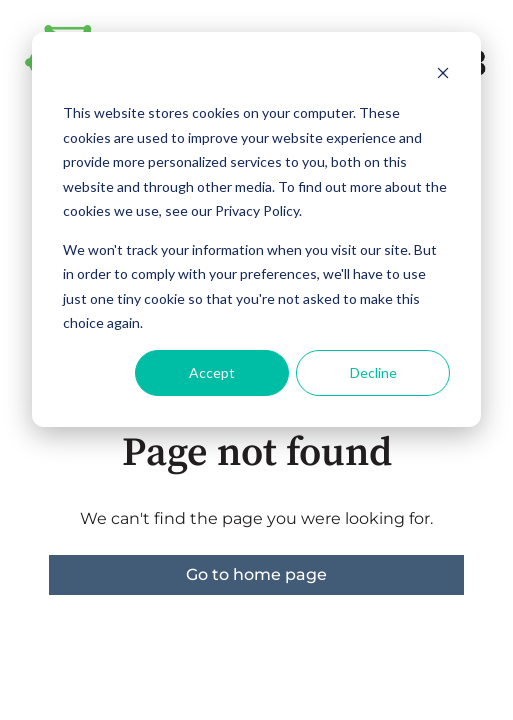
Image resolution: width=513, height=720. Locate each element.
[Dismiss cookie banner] (443, 75)
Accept (212, 372)
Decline (373, 372)
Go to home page (256, 574)
